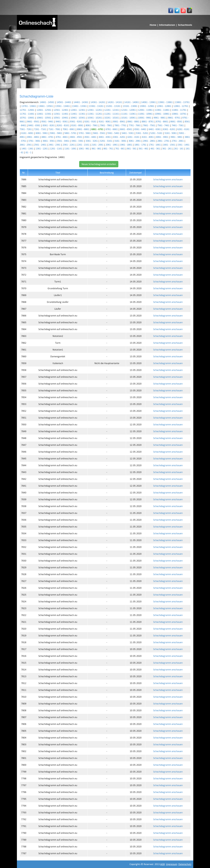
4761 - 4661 (62, 137)
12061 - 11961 (145, 110)
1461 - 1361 (27, 148)
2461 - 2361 (54, 145)
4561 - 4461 (90, 137)
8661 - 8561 (176, 121)
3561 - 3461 (63, 141)
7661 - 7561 (149, 125)
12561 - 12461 (61, 110)
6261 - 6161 (183, 129)
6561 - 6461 (140, 129)
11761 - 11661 (27, 114)
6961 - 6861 (83, 129)
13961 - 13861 (165, 102)
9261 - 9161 (90, 121)
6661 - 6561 (126, 129)
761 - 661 (120, 148)
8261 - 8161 (63, 125)
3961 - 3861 (176, 137)
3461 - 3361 (77, 141)
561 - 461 (143, 148)
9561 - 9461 (47, 121)
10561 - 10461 (61, 118)
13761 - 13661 (29, 106)
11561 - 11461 (61, 114)
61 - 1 (29, 152)
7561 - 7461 (163, 125)
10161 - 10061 (128, 118)
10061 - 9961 (145, 118)
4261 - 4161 (133, 137)
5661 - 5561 (99, 133)
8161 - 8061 (77, 125)
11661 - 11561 (44, 114)
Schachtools (185, 25)
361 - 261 (167, 148)
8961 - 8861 (133, 121)
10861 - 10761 (179, 114)
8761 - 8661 (162, 121)
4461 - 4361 (105, 137)
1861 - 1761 (140, 145)
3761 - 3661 (34, 141)
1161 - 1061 (70, 148)
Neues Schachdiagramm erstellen (99, 164)
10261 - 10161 (112, 118)
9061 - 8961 (119, 121)
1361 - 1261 (42, 148)
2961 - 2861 (149, 141)
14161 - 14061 (132, 102)
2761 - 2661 (178, 141)
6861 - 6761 (97, 129)
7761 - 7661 (135, 125)
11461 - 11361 (78, 114)
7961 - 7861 (106, 125)
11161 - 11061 (128, 114)
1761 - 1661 (155, 145)
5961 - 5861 (56, 133)
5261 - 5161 (156, 133)
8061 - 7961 (92, 125)
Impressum (172, 864)
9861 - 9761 (174, 118)
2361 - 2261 (69, 145)
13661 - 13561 (46, 106)
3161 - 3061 (120, 141)
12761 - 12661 (27, 110)
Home (153, 25)
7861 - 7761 (120, 125)
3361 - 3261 (92, 141)
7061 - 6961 (69, 129)
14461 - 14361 (81, 102)
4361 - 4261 (119, 137)
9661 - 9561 (33, 121)
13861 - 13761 (182, 102)
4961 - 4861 (33, 137)
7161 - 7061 (54, 129)
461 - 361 (155, 148)
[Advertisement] (105, 57)
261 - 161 (179, 148)
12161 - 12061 (128, 110)
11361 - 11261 (95, 114)
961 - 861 (96, 148)
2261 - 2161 (83, 145)
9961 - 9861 (160, 118)
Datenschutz (185, 864)
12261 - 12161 (112, 110)
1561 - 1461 (183, 145)
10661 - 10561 (44, 118)
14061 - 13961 (148, 102)
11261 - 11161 (112, 114)
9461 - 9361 (62, 121)
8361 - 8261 (49, 125)
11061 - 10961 (145, 114)
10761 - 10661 (27, 118)
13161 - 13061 (130, 106)
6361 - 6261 (169, 129)
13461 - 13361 (79, 106)
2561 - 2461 (40, 145)
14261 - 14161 (115, 102)
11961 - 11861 (162, 110)
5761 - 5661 (85, 133)
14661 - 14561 (47, 102)
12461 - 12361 (78, 110)
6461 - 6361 (155, 129)
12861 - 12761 (181, 106)
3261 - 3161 (106, 141)
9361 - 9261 (76, 121)
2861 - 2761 (163, 141)
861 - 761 (108, 148)
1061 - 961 (84, 148)
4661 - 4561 (76, 137)
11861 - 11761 (179, 110)
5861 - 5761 (70, 133)
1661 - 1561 (169, 145)
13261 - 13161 (113, 106)
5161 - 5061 (171, 133)
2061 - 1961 (112, 145)
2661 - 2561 (26, 145)
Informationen (167, 25)
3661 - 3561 (49, 141)
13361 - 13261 (96, 106)
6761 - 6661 (112, 129)
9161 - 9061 (105, 121)
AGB (163, 864)
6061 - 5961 (42, 133)
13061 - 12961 (147, 106)
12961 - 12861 (164, 106)
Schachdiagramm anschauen (168, 179)
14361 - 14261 (98, 102)
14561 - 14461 (64, 102)
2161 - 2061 (97, 145)
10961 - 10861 (162, 114)
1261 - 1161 (56, 148)
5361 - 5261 (142, 133)
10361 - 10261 (95, 118)
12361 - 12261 (95, 110)
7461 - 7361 (178, 125)
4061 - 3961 (162, 137)
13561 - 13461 (62, 106)
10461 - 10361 (78, 118)
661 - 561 (132, 148)
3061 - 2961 (135, 141)
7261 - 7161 (40, 129)
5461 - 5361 (128, 133)
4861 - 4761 (47, 137)
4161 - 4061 (148, 137)
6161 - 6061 (27, 133)
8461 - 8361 (34, 125)
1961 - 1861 (126, 145)
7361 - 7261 (26, 129)
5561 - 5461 (113, 133)
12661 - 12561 (44, 110)
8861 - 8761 (148, 121)
